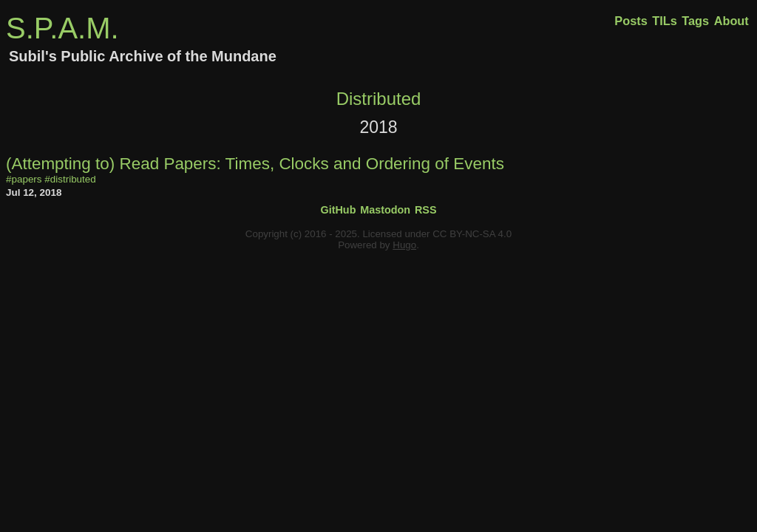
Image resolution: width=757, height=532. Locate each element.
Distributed (379, 99)
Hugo (404, 245)
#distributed (70, 179)
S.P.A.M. (62, 28)
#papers (24, 179)
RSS (426, 210)
